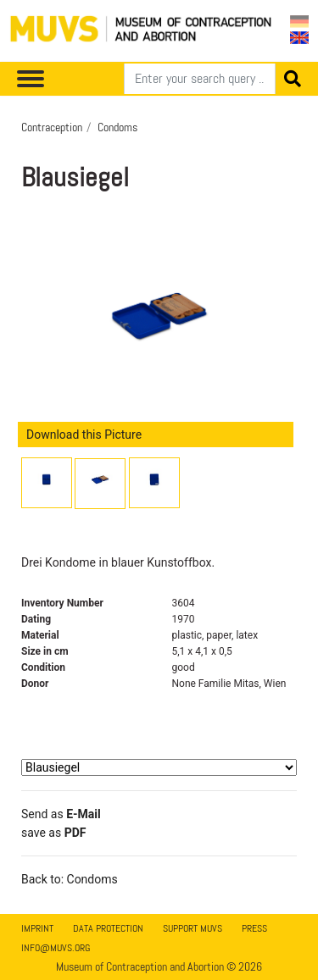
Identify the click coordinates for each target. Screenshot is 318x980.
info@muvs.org (56, 948)
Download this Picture (84, 435)
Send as (61, 814)
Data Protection (108, 928)
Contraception (52, 127)
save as (53, 833)
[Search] (200, 79)
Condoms (117, 127)
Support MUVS (192, 928)
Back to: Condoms (70, 879)
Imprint (37, 928)
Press (254, 928)
